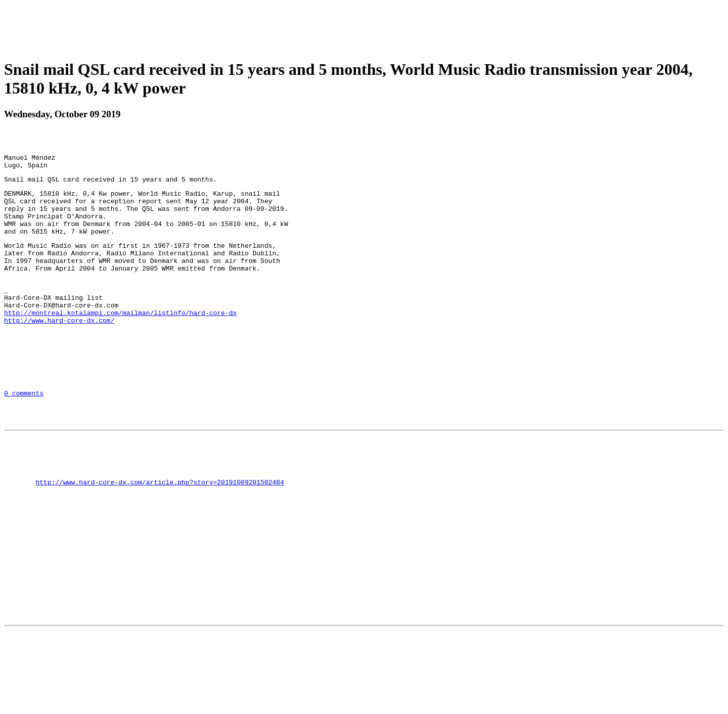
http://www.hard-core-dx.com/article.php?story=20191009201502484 (160, 537)
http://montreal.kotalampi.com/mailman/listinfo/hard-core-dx (120, 341)
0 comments (24, 434)
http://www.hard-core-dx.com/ (59, 350)
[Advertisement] (364, 27)
